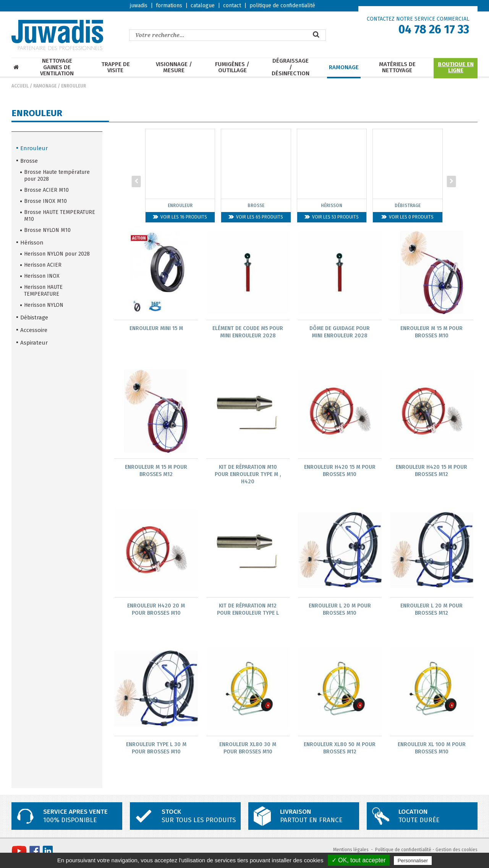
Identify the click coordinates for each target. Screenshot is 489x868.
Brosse (29, 161)
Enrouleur (74, 86)
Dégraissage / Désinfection (291, 67)
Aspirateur (34, 343)
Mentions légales (351, 851)
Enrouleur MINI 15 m (156, 328)
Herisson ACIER (43, 265)
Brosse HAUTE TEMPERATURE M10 (60, 216)
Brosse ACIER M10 (46, 190)
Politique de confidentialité (403, 851)
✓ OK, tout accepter (359, 860)
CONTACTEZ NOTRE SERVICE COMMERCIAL (418, 19)
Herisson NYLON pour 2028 (57, 254)
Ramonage (344, 67)
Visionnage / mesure (174, 67)
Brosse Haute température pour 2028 (57, 176)
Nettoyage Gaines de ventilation (57, 67)
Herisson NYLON (44, 305)
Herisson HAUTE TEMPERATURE (43, 291)
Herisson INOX (42, 276)
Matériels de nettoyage (397, 67)
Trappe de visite (116, 67)
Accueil (20, 86)
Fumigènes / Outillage (232, 67)
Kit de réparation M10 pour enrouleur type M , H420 (248, 475)
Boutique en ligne (456, 67)
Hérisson (32, 243)
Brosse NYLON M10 (47, 230)
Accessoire (34, 330)
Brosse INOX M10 (45, 201)
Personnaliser (413, 861)
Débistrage (34, 317)
